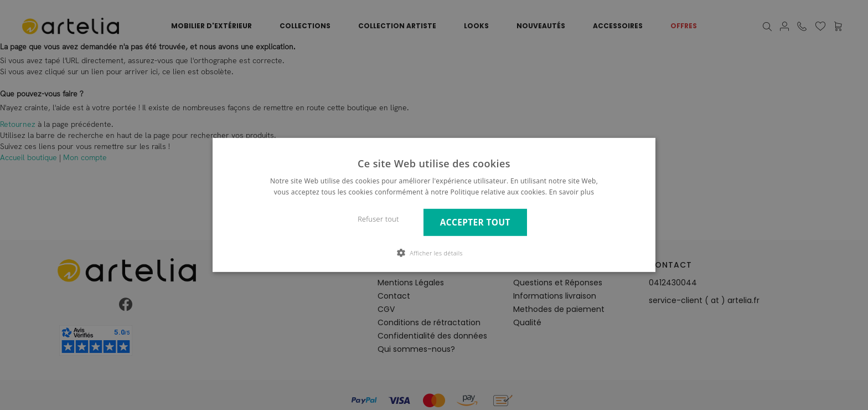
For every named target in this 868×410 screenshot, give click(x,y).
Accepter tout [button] (475, 222)
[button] (434, 253)
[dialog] (434, 205)
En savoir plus (572, 192)
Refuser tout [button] (378, 219)
